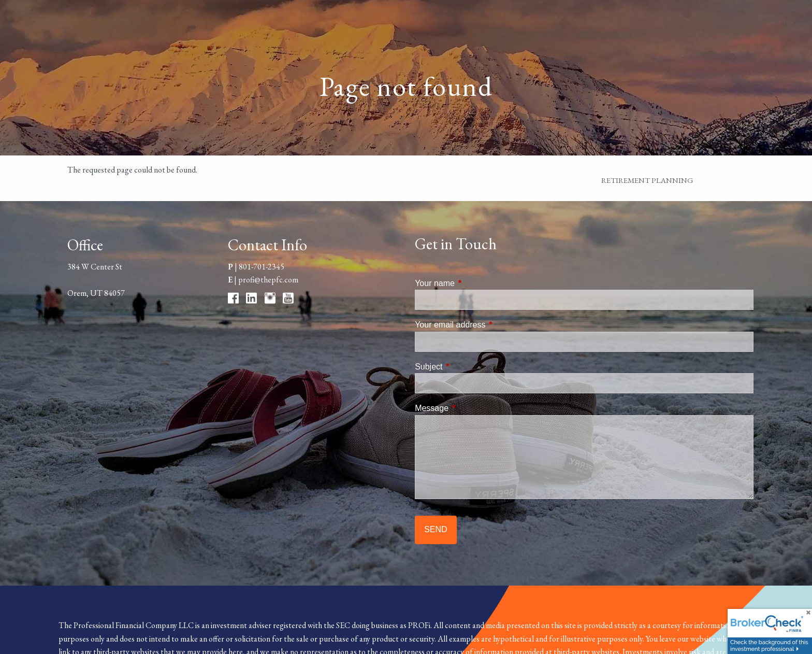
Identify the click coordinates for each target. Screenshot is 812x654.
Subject (468, 367)
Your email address (489, 325)
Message (471, 408)
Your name (474, 283)
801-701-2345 (262, 267)
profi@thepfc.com (268, 280)
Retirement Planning (647, 180)
